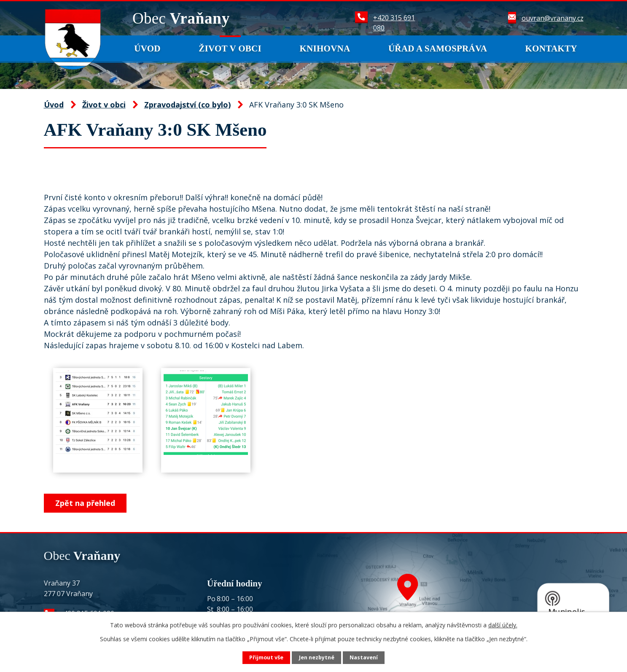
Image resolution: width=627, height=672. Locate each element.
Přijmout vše (266, 657)
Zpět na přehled (85, 503)
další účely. (503, 625)
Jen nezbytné (317, 657)
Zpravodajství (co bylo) (187, 105)
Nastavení (364, 657)
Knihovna (325, 48)
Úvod (147, 48)
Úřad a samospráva (438, 48)
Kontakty (551, 48)
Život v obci (230, 48)
